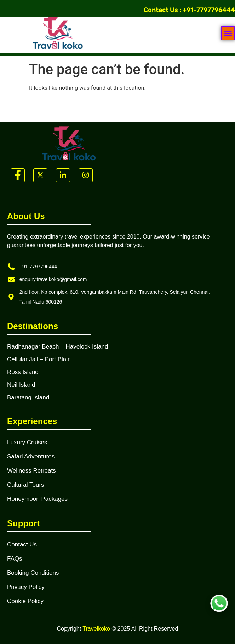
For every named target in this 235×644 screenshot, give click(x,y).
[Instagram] (86, 175)
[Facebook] (18, 175)
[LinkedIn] (63, 175)
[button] (228, 33)
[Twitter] (40, 175)
